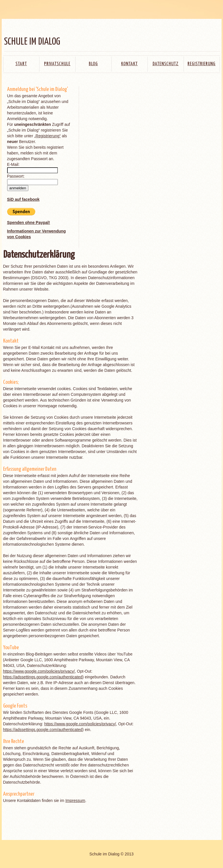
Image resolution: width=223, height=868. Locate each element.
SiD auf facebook (23, 199)
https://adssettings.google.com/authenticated (43, 677)
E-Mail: (13, 164)
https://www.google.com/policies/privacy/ (39, 671)
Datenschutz (166, 64)
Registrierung (202, 64)
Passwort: (16, 176)
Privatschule (57, 64)
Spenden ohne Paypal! (29, 223)
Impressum (75, 801)
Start (21, 64)
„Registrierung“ (47, 136)
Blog (93, 64)
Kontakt (129, 64)
